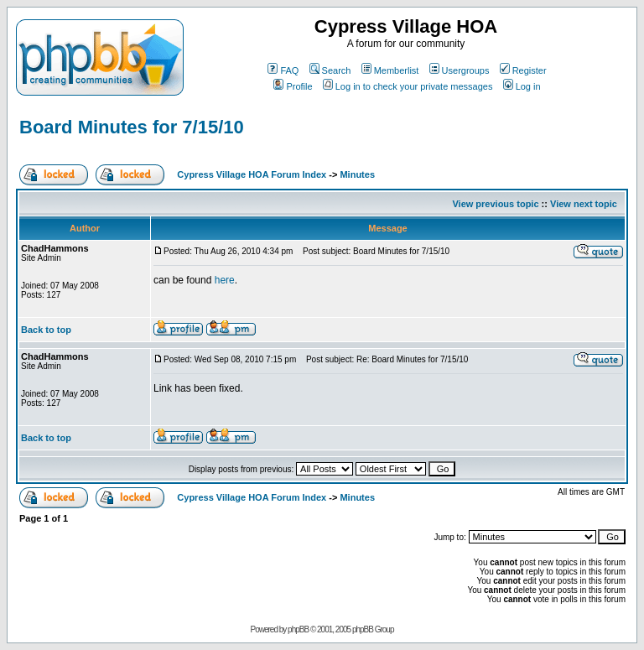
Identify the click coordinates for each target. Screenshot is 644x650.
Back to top (46, 330)
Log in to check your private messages (408, 86)
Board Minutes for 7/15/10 (132, 127)
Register (523, 70)
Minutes (357, 174)
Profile (293, 86)
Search (330, 70)
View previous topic (495, 204)
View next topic (584, 204)
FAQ (283, 70)
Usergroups (460, 70)
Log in (522, 86)
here (225, 280)
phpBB (298, 629)
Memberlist (390, 70)
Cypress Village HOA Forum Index (252, 174)
